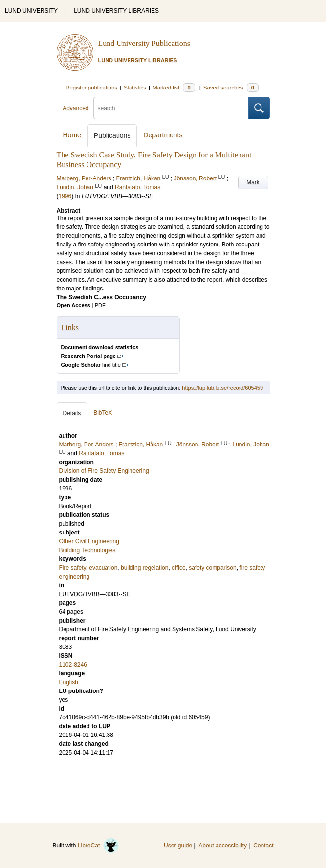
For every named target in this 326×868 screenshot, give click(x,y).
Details (72, 413)
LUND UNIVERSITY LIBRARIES (116, 11)
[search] (171, 108)
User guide (178, 846)
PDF (100, 305)
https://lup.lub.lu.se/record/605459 (222, 388)
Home (72, 135)
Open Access (74, 305)
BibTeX (103, 413)
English (69, 682)
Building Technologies (87, 550)
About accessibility (223, 846)
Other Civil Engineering (89, 541)
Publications (112, 135)
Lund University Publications (144, 43)
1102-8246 (73, 665)
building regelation (144, 568)
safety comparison (212, 568)
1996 (65, 196)
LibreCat (98, 846)
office (178, 568)
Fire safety (73, 568)
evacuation (103, 568)
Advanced (76, 108)
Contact (263, 846)
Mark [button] (253, 182)
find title (91, 365)
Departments (163, 135)
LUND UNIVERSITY (31, 11)
